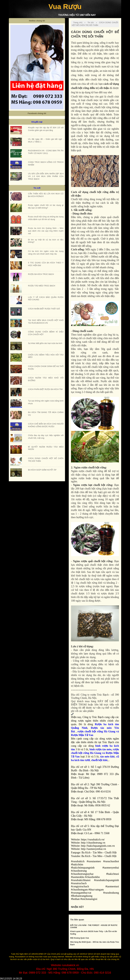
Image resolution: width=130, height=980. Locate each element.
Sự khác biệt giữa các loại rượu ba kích (45, 343)
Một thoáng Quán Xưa (80, 938)
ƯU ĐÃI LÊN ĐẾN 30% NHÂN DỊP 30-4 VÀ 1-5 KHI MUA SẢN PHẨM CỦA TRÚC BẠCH (46, 176)
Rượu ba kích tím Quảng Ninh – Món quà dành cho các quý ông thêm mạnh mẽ (46, 231)
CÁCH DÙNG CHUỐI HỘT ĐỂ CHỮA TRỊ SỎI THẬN (95, 24)
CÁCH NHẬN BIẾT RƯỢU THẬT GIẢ (44, 309)
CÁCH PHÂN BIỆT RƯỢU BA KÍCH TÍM (45, 389)
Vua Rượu (65, 7)
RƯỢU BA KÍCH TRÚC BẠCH (41, 274)
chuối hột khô (99, 760)
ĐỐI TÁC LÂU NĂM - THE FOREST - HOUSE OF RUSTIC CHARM (94, 926)
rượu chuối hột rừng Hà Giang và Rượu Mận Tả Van (95, 753)
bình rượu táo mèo (100, 749)
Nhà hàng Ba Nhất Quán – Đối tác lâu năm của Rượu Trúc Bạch (95, 943)
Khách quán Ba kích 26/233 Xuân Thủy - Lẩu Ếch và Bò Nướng (94, 933)
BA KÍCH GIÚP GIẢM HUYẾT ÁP (42, 470)
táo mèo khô (107, 757)
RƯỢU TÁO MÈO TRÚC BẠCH (42, 286)
